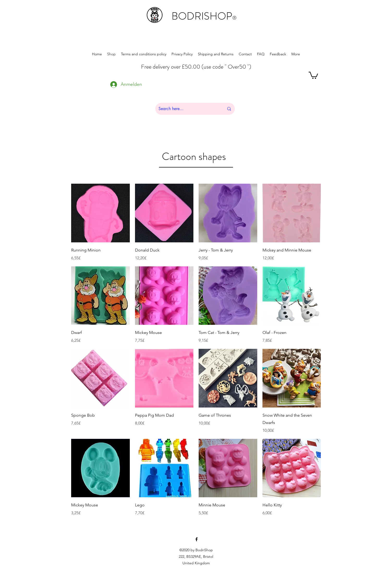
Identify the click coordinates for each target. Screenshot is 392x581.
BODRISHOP (204, 16)
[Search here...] (187, 109)
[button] (313, 75)
